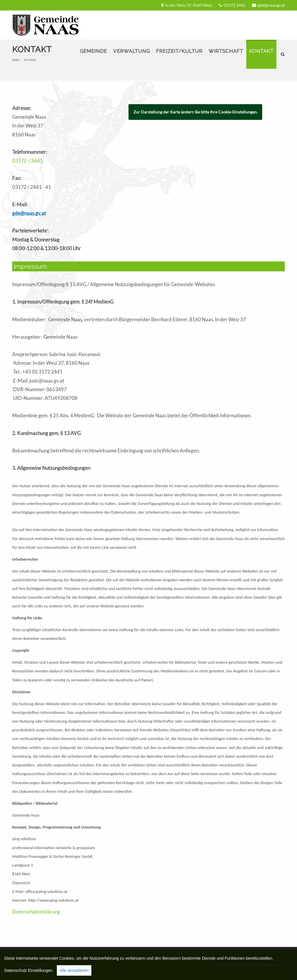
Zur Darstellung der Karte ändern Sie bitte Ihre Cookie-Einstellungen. (195, 112)
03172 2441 (234, 5)
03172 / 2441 (27, 161)
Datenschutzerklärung (36, 912)
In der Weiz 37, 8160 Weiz (189, 5)
